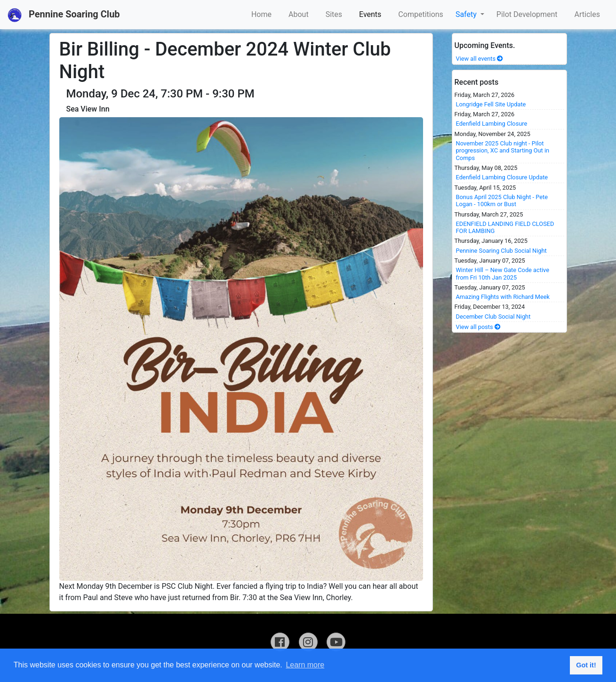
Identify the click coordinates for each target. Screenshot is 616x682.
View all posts (478, 327)
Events (370, 14)
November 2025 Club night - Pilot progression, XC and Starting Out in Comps (503, 151)
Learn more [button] (305, 665)
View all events (480, 59)
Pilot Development (527, 14)
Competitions (421, 14)
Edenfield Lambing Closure (492, 124)
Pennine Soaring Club (64, 15)
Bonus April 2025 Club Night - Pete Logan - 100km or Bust (502, 201)
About (299, 14)
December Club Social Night (493, 317)
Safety (467, 14)
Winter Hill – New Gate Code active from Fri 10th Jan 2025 (503, 273)
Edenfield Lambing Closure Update (502, 177)
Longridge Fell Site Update (491, 104)
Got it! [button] (586, 665)
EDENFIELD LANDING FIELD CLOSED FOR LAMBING (505, 227)
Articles (587, 14)
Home (261, 14)
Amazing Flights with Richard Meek (503, 297)
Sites (334, 14)
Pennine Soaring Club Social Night (501, 251)
